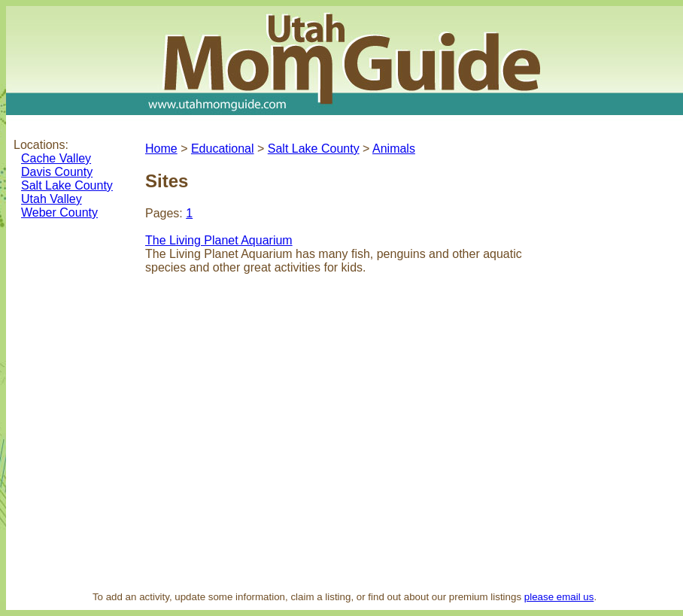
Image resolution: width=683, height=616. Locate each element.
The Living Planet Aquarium (219, 240)
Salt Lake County (67, 185)
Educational (223, 149)
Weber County (59, 212)
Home (161, 149)
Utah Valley (52, 199)
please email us (559, 597)
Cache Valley (56, 158)
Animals (394, 149)
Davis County (57, 172)
